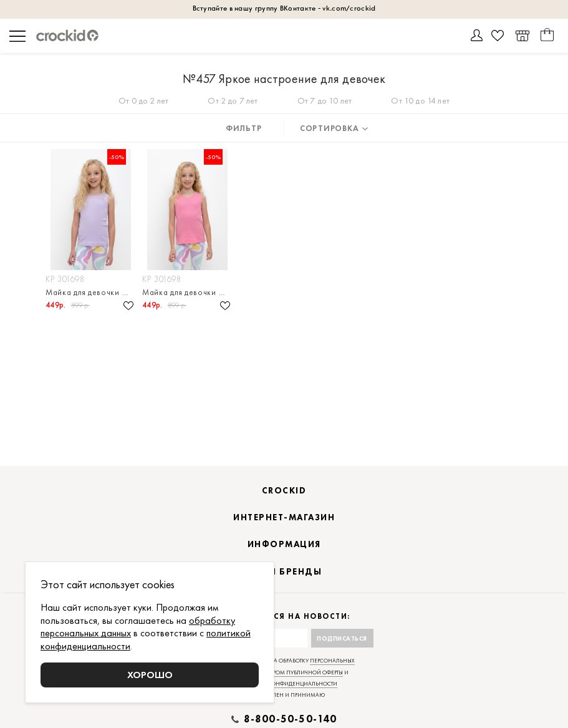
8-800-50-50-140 (291, 719)
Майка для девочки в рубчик (91, 292)
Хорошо (150, 675)
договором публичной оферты (297, 672)
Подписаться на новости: (284, 617)
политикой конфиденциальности (284, 684)
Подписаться (342, 638)
